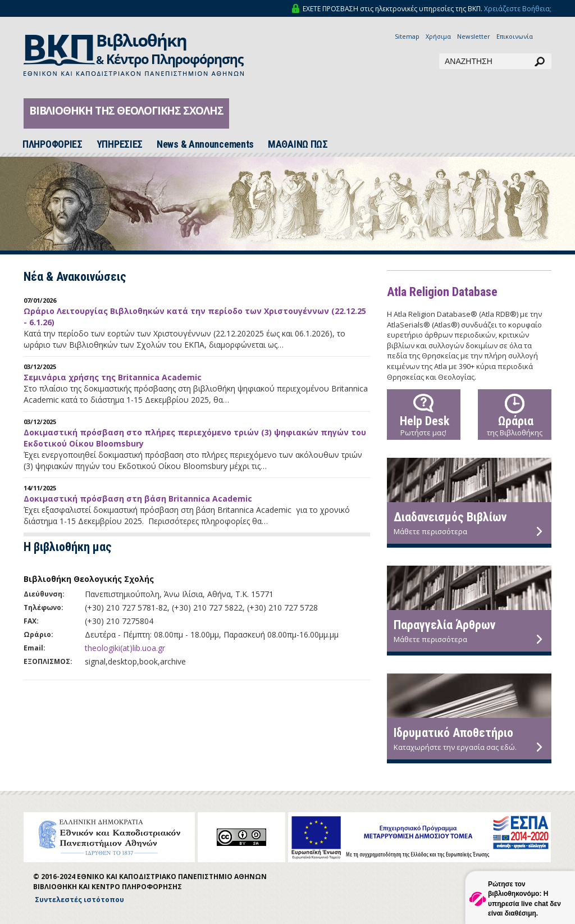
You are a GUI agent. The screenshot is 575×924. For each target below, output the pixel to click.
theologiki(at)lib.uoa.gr (125, 648)
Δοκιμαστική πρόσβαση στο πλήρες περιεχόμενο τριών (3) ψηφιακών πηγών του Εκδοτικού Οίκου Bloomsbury (195, 438)
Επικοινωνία (515, 36)
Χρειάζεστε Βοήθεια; (518, 9)
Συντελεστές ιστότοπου (79, 900)
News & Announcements (205, 144)
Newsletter (474, 36)
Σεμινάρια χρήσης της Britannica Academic (113, 377)
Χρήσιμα (438, 36)
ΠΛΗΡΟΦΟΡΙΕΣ (53, 144)
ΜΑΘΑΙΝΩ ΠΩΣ (298, 144)
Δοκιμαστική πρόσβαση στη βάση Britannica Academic (138, 499)
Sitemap (407, 36)
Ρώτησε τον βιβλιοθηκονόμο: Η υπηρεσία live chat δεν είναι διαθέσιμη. (524, 898)
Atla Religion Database (442, 292)
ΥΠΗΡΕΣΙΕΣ (120, 144)
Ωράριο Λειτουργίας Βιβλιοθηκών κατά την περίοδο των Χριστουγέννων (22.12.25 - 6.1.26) (195, 317)
